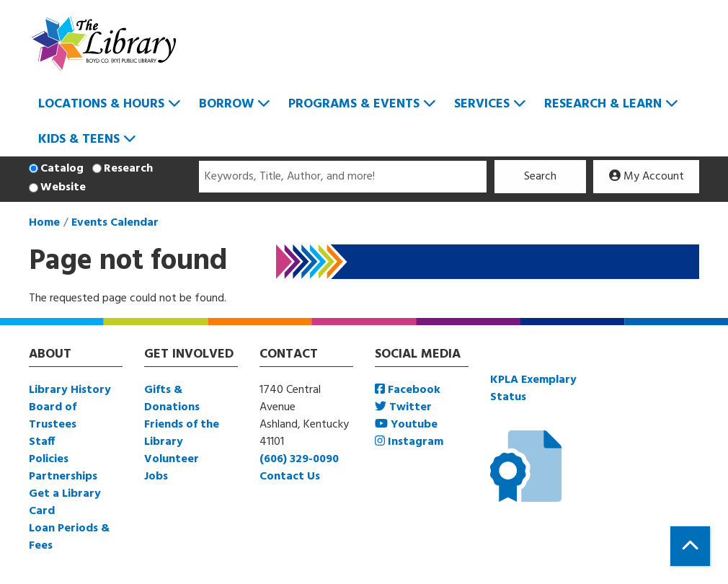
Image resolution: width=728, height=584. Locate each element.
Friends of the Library (182, 433)
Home (44, 223)
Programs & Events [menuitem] (354, 104)
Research (128, 169)
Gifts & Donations (172, 399)
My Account (647, 177)
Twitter (403, 407)
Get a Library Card (65, 503)
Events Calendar (115, 223)
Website (63, 187)
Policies (49, 459)
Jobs (156, 477)
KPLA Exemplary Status (533, 389)
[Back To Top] (690, 546)
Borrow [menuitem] (226, 104)
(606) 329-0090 (299, 459)
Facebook (408, 390)
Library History (70, 390)
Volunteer (172, 459)
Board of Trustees (53, 416)
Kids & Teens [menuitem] (79, 140)
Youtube (406, 425)
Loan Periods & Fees (69, 537)
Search (540, 177)
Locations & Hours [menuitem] (101, 104)
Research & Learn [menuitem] (603, 104)
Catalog (62, 169)
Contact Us (290, 477)
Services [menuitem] (482, 104)
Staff (42, 442)
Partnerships (63, 477)
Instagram (409, 442)
